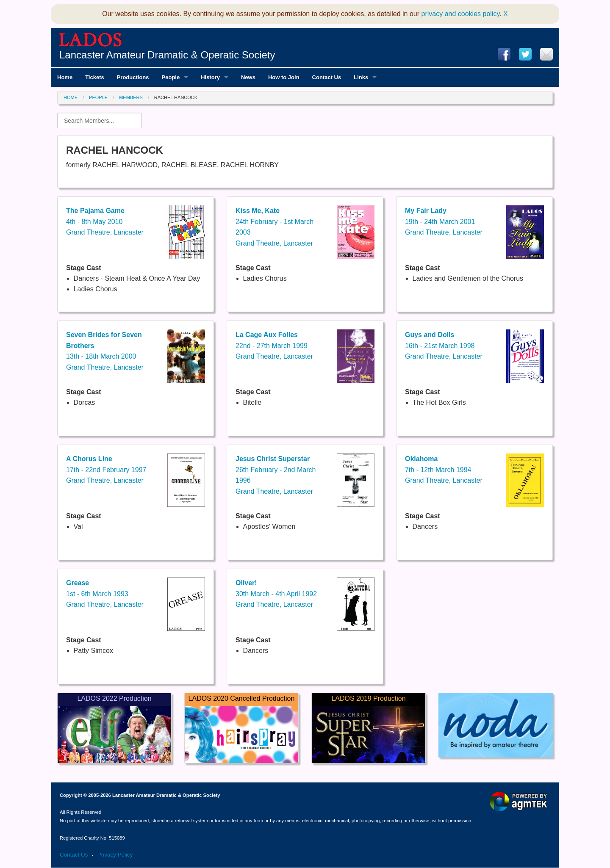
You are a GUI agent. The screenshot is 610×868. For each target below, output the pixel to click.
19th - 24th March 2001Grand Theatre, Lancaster (444, 221)
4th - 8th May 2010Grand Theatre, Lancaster (105, 221)
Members (131, 97)
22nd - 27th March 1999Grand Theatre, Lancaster (274, 346)
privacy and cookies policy (461, 14)
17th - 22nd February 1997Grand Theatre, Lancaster (106, 470)
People (98, 97)
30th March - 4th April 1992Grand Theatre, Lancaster (276, 594)
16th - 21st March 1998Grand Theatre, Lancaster (444, 346)
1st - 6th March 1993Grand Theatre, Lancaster (105, 594)
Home (71, 97)
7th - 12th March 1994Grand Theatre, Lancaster (444, 470)
